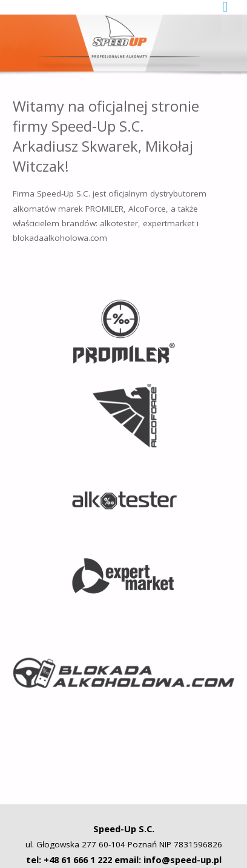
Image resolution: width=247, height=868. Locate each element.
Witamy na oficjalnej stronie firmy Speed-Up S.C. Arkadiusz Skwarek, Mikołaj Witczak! (106, 136)
